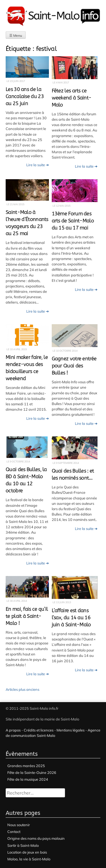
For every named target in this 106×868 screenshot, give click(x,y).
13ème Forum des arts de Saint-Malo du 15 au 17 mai (73, 221)
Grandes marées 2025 (26, 766)
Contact (14, 832)
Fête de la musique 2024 (28, 779)
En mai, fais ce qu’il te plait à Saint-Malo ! (27, 616)
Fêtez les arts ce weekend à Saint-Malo (72, 98)
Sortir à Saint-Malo (23, 845)
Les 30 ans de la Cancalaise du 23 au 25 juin (25, 97)
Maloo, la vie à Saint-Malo (29, 859)
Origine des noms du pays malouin (36, 838)
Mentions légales (71, 730)
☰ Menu (16, 35)
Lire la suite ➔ (38, 165)
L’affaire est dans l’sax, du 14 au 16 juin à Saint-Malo (71, 618)
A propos (13, 730)
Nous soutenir (19, 825)
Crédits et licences (39, 730)
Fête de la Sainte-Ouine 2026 (32, 772)
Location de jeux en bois (27, 852)
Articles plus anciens (22, 689)
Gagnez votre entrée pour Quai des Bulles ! (74, 366)
